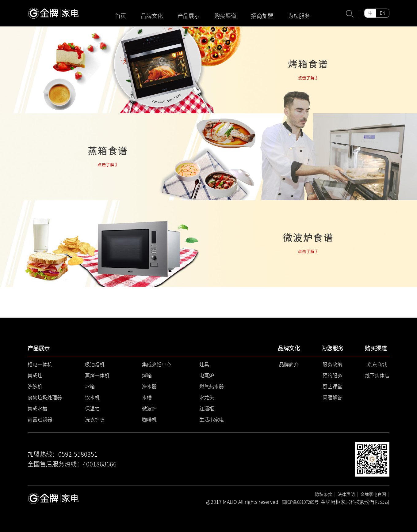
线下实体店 (377, 375)
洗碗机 (35, 387)
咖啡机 (149, 420)
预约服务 (332, 375)
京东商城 (377, 364)
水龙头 (207, 398)
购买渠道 (225, 16)
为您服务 (299, 16)
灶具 (204, 364)
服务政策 (332, 364)
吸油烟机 (95, 364)
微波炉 (149, 409)
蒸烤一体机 (97, 375)
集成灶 (35, 375)
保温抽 (92, 409)
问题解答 (332, 398)
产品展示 (189, 16)
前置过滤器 (40, 420)
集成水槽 (37, 409)
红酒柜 (207, 409)
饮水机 (92, 398)
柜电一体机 (40, 364)
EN (383, 13)
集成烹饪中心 (157, 364)
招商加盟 (262, 16)
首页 (121, 16)
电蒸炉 (207, 375)
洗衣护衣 (95, 420)
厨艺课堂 (332, 387)
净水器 (149, 387)
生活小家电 (212, 420)
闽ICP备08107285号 (300, 502)
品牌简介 (289, 364)
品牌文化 (152, 16)
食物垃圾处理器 (45, 398)
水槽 (147, 398)
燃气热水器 (212, 387)
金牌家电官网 (373, 494)
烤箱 (147, 375)
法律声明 (346, 494)
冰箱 (90, 387)
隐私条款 (323, 494)
